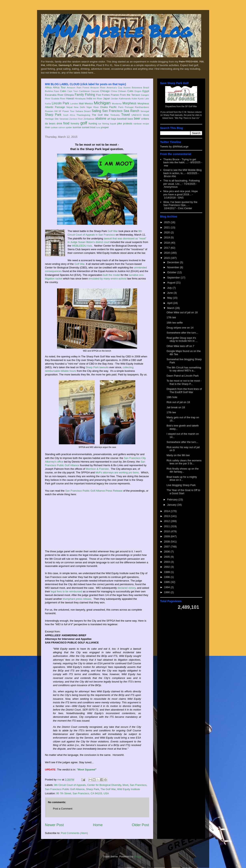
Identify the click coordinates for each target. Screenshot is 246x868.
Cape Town (73, 91)
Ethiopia (69, 95)
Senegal (145, 111)
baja (114, 119)
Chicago (105, 91)
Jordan (114, 98)
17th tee (171, 317)
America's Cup (114, 87)
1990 (167, 592)
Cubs (130, 91)
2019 (167, 237)
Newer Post (54, 825)
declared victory (127, 588)
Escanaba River (54, 95)
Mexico (89, 103)
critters (145, 119)
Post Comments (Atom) (74, 833)
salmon (62, 128)
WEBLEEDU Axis (82, 246)
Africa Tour (59, 87)
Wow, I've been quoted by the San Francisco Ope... (180, 204)
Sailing (96, 111)
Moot (125, 785)
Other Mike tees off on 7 (180, 346)
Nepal (70, 107)
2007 (167, 547)
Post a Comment (63, 809)
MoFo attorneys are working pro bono (117, 472)
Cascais (95, 91)
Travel (126, 115)
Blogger (138, 856)
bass (130, 119)
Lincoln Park (61, 103)
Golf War (113, 231)
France (115, 95)
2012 (167, 521)
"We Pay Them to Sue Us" (187, 118)
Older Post (141, 825)
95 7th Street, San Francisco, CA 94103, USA (83, 793)
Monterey (117, 103)
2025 (167, 222)
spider (69, 127)
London (74, 103)
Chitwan (122, 91)
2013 (167, 516)
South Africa (69, 115)
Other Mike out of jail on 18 (182, 312)
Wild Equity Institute (129, 789)
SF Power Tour (66, 111)
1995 (167, 582)
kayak (113, 123)
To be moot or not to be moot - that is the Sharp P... (184, 382)
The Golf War (100, 115)
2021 (167, 227)
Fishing (90, 95)
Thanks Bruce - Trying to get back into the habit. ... (180, 161)
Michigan (102, 103)
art (109, 119)
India (89, 98)
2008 (167, 542)
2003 (167, 562)
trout (93, 127)
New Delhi (80, 107)
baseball (122, 119)
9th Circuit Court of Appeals (70, 785)
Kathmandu (125, 98)
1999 (167, 572)
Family (79, 95)
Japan (107, 98)
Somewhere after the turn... (182, 333)
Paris (121, 107)
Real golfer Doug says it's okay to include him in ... (182, 339)
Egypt (146, 91)
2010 (167, 531)
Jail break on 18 (176, 407)
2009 (167, 536)
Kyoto (141, 98)
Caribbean (84, 91)
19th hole (172, 397)
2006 (167, 552)
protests (128, 123)
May (170, 298)
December (174, 262)
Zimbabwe (89, 119)
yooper (105, 127)
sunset (86, 127)
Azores (127, 87)
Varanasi (64, 119)
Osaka (104, 107)
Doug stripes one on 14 (180, 328)
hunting (93, 123)
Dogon (138, 91)
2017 (167, 248)
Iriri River (98, 98)
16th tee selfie (175, 323)
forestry (75, 123)
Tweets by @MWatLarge (174, 147)
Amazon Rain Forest (78, 87)
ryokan (54, 127)
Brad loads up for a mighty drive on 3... (182, 478)
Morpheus (129, 103)
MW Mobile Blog (117, 31)
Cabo (63, 91)
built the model (112, 275)
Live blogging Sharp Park (181, 485)
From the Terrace (130, 95)
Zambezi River (76, 119)
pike (119, 123)
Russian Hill (51, 111)
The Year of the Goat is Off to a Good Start (183, 492)
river (48, 127)
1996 (167, 577)
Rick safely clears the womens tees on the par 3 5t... (184, 462)
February (173, 500)
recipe (146, 123)
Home (98, 825)
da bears (50, 123)
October (172, 272)
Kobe (134, 98)
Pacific (113, 107)
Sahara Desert (83, 111)
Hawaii (70, 98)
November (174, 267)
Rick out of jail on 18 (178, 402)
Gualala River (58, 98)
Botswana (137, 87)
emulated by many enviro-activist (108, 279)
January (172, 505)
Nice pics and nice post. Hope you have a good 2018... (181, 193)
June (170, 293)
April (170, 303)
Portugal (129, 107)
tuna (98, 128)
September (174, 278)
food (66, 123)
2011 (167, 526)
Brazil (146, 87)
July (170, 288)
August (172, 283)
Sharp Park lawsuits (97, 367)
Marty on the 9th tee (178, 455)
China (114, 91)
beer (137, 118)
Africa (48, 87)
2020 (167, 232)
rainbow (138, 123)
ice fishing (104, 123)
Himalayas (80, 98)
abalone (101, 118)
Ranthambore (142, 107)
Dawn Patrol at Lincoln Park (183, 376)
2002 (167, 567)
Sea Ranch (131, 111)
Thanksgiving (83, 115)
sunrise (77, 127)
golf (84, 123)
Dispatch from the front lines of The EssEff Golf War (184, 391)
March (171, 308)
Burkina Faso (52, 91)
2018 (167, 243)
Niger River (93, 107)
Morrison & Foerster (97, 469)
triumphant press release (77, 599)
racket (59, 279)
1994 (167, 587)
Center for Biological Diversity (104, 785)
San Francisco (112, 111)
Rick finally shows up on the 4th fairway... (183, 470)
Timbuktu (115, 115)
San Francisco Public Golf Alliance (65, 789)
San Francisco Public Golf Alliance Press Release (94, 491)
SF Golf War (191, 106)
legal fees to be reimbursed (66, 591)
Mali (81, 103)
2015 (167, 258)
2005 (167, 557)
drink (59, 123)
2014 (167, 511)
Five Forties (103, 95)
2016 (167, 253)
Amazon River (98, 87)
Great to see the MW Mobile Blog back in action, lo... (182, 172)
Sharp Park (53, 115)
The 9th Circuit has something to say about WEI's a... (184, 369)
